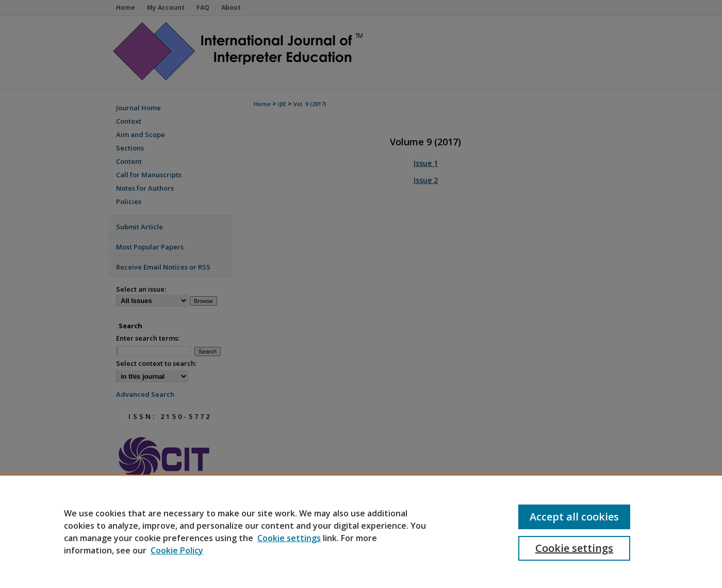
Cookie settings (289, 538)
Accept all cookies (574, 517)
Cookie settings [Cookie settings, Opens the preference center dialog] (574, 548)
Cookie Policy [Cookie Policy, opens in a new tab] (177, 550)
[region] (361, 531)
